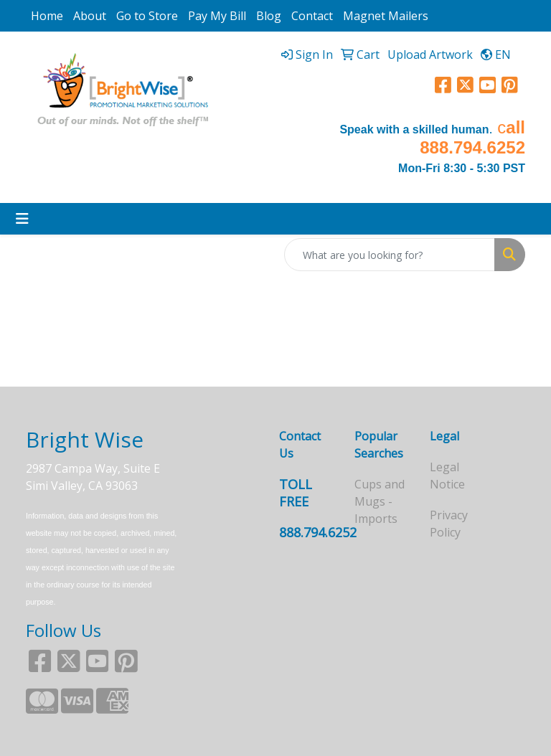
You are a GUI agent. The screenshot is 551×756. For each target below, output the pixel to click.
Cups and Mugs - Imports (380, 501)
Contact (312, 16)
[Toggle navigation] (22, 219)
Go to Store (147, 16)
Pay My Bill (217, 16)
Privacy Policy (449, 524)
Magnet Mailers (386, 16)
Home (47, 16)
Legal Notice (447, 476)
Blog (269, 16)
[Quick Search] (390, 255)
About (90, 16)
